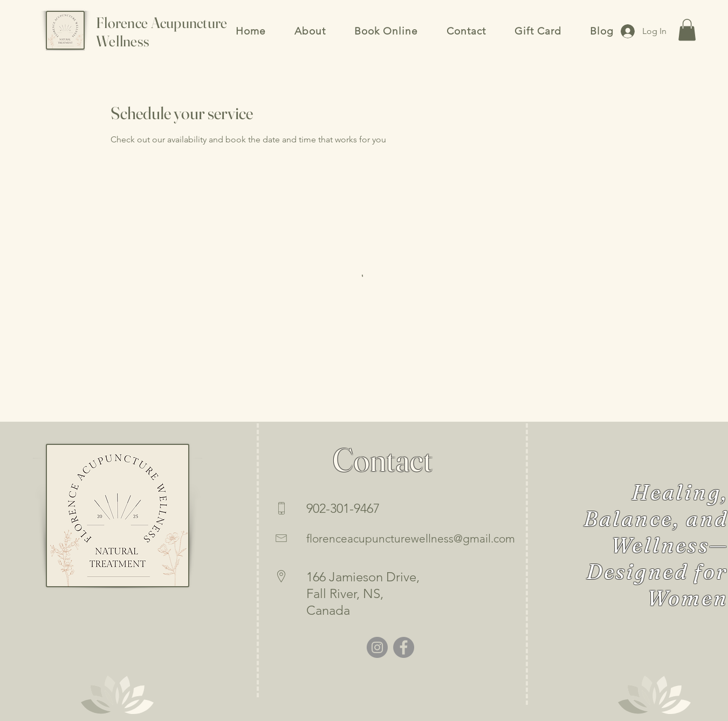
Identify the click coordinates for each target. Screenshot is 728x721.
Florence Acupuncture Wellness (162, 32)
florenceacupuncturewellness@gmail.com (411, 538)
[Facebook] (404, 647)
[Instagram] (377, 647)
